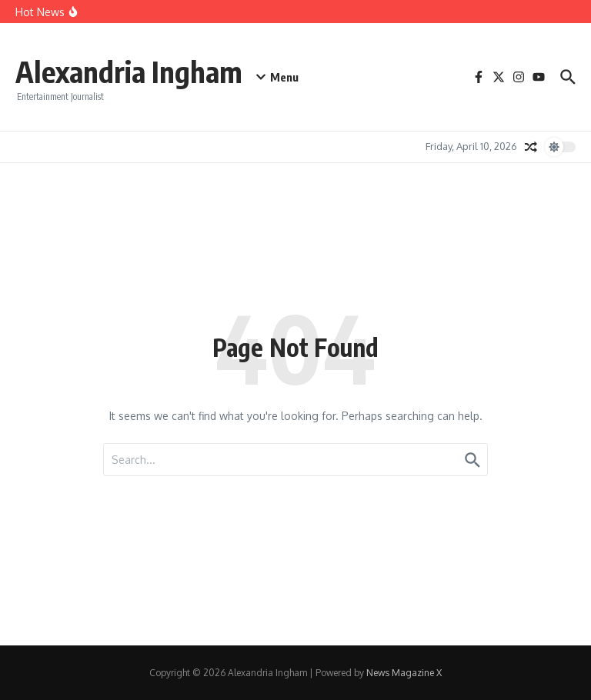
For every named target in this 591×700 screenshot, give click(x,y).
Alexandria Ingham (135, 71)
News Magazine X (404, 673)
